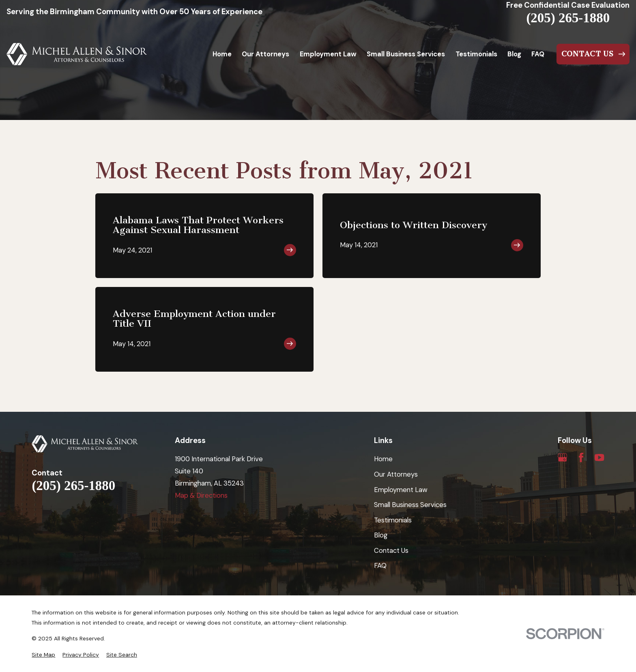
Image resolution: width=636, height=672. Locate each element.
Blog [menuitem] (514, 54)
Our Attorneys (396, 474)
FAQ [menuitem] (538, 54)
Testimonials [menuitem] (476, 54)
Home (383, 459)
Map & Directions (201, 495)
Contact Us (391, 550)
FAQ (380, 565)
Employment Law (401, 490)
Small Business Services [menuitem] (406, 54)
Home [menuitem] (222, 54)
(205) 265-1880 (568, 18)
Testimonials (393, 520)
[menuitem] (43, 655)
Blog (381, 535)
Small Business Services (410, 505)
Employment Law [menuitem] (328, 54)
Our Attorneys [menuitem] (265, 54)
